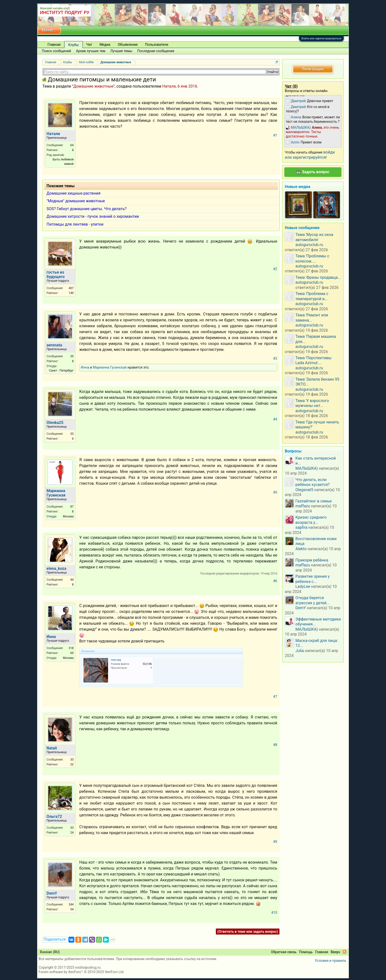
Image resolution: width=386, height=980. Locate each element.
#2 (275, 269)
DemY (301, 608)
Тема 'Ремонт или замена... (312, 318)
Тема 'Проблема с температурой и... (312, 296)
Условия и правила (330, 961)
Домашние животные (93, 86)
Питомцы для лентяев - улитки (75, 224)
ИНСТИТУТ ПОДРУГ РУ (65, 13)
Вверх (335, 952)
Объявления (128, 45)
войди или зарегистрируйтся (310, 155)
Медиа (105, 45)
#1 (275, 135)
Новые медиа (298, 187)
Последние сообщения (156, 51)
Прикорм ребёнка (312, 560)
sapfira (301, 527)
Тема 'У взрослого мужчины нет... (312, 403)
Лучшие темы (121, 51)
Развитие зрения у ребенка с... (313, 579)
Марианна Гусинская (110, 367)
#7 (275, 697)
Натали (169, 86)
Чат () (291, 86)
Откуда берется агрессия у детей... (313, 600)
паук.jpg (116, 660)
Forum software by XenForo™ (81, 972)
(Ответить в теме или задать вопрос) (248, 932)
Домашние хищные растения (73, 193)
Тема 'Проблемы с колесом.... (312, 258)
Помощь (306, 952)
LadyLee (303, 586)
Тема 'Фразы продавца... (318, 277)
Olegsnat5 (304, 490)
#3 (275, 358)
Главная (54, 45)
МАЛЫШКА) (307, 468)
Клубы (73, 45)
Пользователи (157, 45)
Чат (89, 45)
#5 (275, 492)
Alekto (301, 549)
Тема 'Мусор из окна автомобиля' (314, 237)
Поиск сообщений (56, 51)
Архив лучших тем (91, 51)
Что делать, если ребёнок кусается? (313, 482)
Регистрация (313, 69)
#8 (275, 745)
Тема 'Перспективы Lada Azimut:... (314, 360)
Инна (85, 367)
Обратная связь (284, 952)
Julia (300, 651)
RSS (344, 952)
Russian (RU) (50, 952)
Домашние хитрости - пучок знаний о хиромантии (93, 216)
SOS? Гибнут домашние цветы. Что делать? (87, 209)
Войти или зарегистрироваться (321, 39)
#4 (275, 419)
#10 (274, 913)
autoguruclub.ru (309, 245)
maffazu (303, 506)
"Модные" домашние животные (76, 201)
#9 (275, 842)
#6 (275, 581)
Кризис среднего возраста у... (311, 520)
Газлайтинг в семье (314, 501)
